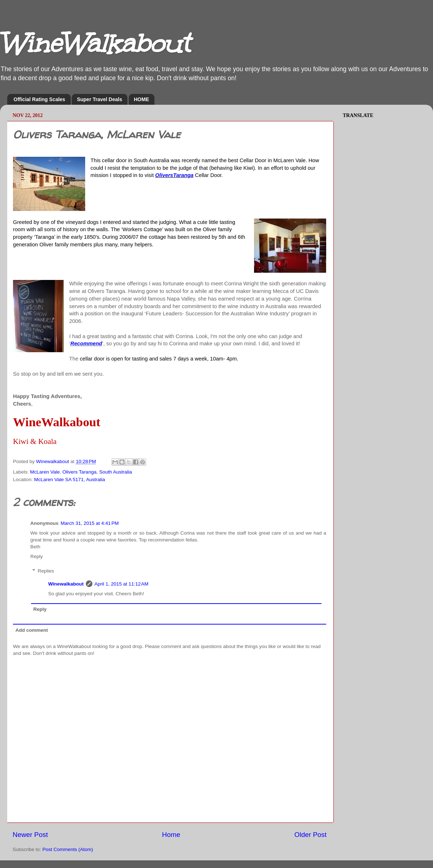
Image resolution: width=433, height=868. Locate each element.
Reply (37, 556)
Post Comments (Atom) (68, 849)
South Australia (116, 472)
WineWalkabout (95, 44)
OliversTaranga (174, 175)
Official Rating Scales (40, 99)
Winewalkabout (66, 584)
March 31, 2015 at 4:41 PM (90, 523)
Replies (46, 571)
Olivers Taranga (79, 472)
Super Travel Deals (99, 99)
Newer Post (30, 835)
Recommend (86, 344)
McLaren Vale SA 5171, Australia (70, 480)
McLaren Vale (45, 472)
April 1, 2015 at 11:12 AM (122, 584)
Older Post (310, 835)
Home (171, 835)
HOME (141, 99)
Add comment (32, 630)
